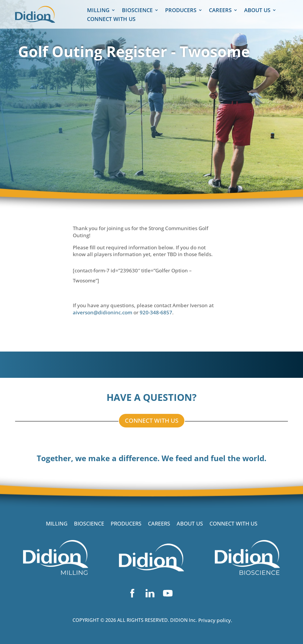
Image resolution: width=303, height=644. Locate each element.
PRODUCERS (181, 11)
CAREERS (220, 11)
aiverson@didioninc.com (103, 312)
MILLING (98, 11)
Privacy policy (215, 620)
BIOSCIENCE (137, 11)
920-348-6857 (156, 312)
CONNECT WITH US (111, 20)
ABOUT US (257, 11)
